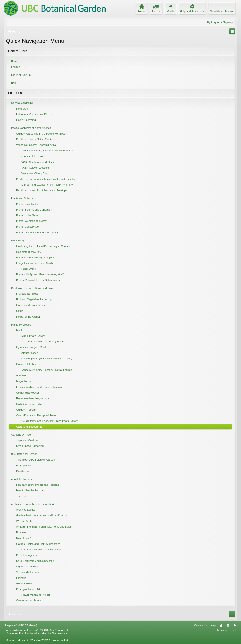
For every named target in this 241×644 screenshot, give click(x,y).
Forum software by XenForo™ (37, 630)
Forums (15, 67)
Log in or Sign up (21, 75)
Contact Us (201, 625)
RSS (235, 625)
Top (228, 625)
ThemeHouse (59, 633)
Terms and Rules (227, 630)
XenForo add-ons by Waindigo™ (25, 640)
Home (14, 61)
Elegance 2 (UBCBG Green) (21, 625)
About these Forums (222, 12)
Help (14, 83)
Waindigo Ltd (60, 640)
